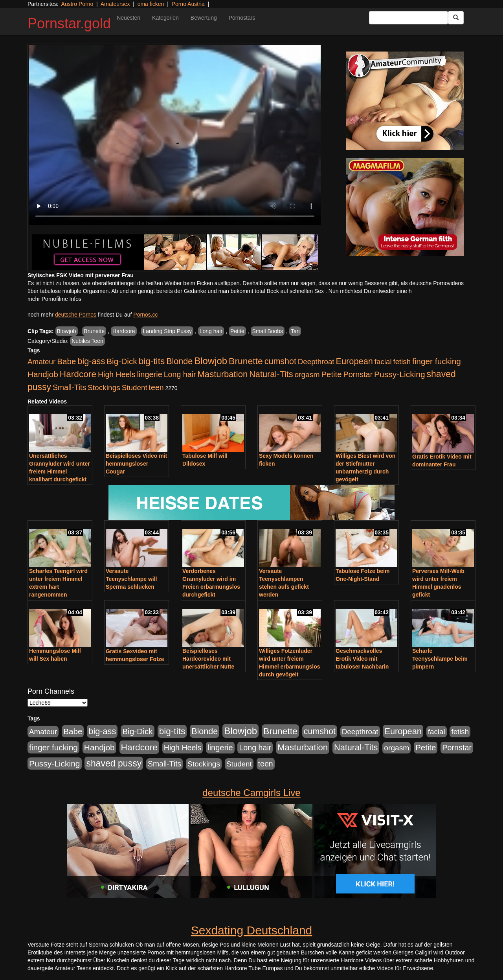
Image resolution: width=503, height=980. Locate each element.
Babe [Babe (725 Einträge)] (66, 361)
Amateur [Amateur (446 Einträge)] (41, 362)
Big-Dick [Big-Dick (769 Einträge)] (122, 361)
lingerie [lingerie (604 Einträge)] (149, 374)
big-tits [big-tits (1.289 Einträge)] (152, 361)
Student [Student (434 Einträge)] (135, 388)
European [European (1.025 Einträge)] (354, 361)
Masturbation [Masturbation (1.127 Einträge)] (222, 374)
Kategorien (165, 18)
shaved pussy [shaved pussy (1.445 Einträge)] (114, 763)
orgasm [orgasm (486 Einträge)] (307, 375)
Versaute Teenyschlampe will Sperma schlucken (131, 579)
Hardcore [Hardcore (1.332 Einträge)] (78, 374)
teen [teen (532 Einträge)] (156, 387)
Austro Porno (77, 4)
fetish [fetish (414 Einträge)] (402, 362)
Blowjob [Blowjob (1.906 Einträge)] (211, 361)
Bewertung (204, 18)
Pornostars (242, 18)
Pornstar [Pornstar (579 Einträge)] (358, 374)
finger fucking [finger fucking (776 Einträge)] (437, 361)
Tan (295, 331)
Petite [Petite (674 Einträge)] (332, 374)
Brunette (94, 331)
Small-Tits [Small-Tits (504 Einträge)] (69, 388)
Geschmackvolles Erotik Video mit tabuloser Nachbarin (362, 659)
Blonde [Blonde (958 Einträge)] (179, 361)
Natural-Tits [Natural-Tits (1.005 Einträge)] (271, 374)
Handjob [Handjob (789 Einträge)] (43, 374)
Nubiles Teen (87, 341)
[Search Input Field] (408, 18)
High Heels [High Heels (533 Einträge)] (117, 374)
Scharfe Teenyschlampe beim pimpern (440, 659)
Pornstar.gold (69, 23)
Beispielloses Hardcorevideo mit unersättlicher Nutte (208, 659)
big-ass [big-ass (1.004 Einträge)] (91, 361)
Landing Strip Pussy (167, 331)
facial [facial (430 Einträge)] (383, 362)
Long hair (211, 331)
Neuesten (129, 18)
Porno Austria (188, 4)
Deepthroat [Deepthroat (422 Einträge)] (316, 362)
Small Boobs (268, 331)
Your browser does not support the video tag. (175, 135)
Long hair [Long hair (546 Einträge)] (180, 374)
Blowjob (67, 331)
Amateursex (115, 4)
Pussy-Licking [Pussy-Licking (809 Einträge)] (400, 374)
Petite (237, 331)
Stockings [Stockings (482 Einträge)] (104, 388)
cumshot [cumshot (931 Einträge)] (280, 361)
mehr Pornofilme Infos (54, 299)
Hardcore (124, 331)
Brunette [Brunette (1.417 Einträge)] (246, 361)
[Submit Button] (456, 18)
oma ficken (151, 4)
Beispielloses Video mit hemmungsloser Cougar (136, 464)
